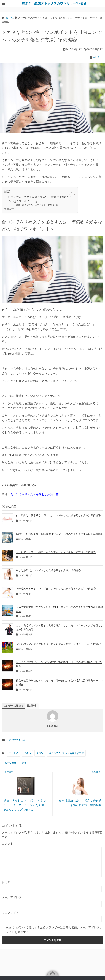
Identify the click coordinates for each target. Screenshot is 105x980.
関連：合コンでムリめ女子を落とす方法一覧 (37, 205)
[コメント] (52, 865)
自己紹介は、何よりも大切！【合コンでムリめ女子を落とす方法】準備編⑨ (58, 515)
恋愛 (24, 763)
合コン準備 (10, 763)
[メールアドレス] (52, 910)
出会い (27, 753)
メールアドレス (12, 903)
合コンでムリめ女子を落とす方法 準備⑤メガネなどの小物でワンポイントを (40, 199)
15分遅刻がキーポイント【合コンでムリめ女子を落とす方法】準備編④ (56, 589)
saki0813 (98, 57)
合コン (40, 753)
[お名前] (52, 894)
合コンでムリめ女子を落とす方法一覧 (34, 494)
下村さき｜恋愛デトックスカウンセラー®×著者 (53, 3)
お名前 (6, 888)
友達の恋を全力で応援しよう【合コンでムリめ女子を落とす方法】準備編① (58, 644)
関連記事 (9, 209)
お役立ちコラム (17, 740)
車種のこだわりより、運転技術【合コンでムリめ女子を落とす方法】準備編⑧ (60, 534)
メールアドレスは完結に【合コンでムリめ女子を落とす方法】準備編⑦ (56, 552)
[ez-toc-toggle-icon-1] (70, 192)
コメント (10, 844)
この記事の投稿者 (14, 706)
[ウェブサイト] (52, 924)
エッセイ (14, 753)
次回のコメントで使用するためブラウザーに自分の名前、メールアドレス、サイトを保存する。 (54, 935)
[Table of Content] (72, 192)
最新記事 (32, 706)
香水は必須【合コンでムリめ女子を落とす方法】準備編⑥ (48, 570)
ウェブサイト (10, 918)
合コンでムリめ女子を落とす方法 (66, 753)
